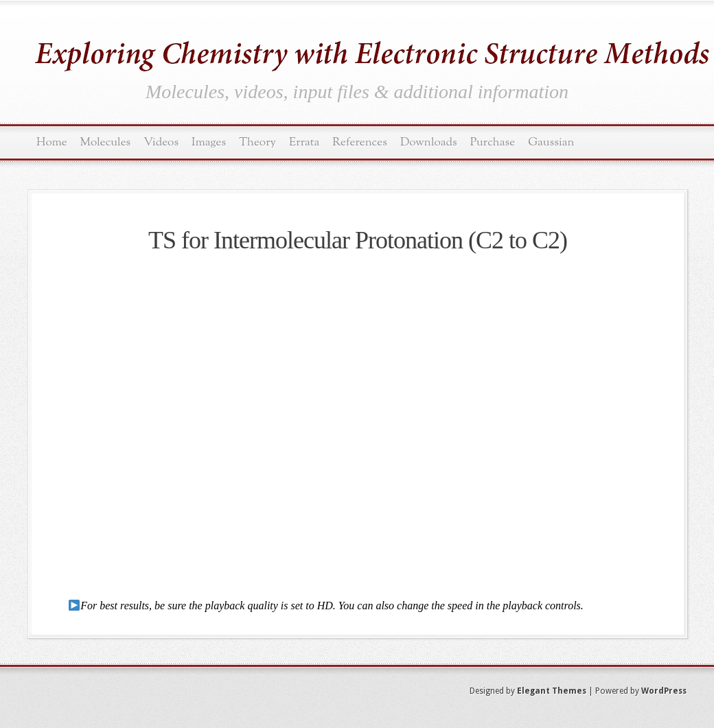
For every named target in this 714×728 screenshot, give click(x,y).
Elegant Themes (552, 691)
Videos (161, 142)
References (360, 142)
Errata (304, 142)
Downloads (429, 142)
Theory (257, 142)
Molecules (106, 142)
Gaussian (551, 142)
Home (52, 142)
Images (209, 142)
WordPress (664, 691)
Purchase (493, 142)
